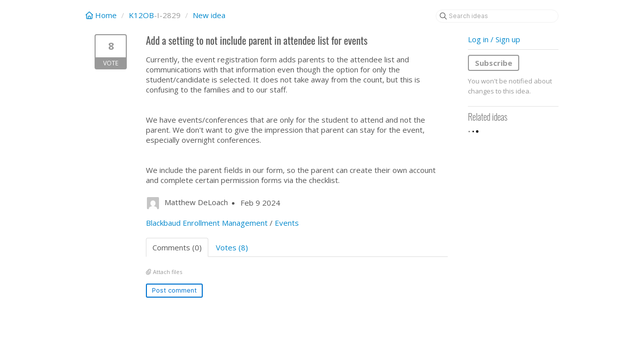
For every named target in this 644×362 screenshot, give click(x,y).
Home (102, 15)
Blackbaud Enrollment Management (207, 223)
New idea (209, 15)
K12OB (141, 15)
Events (287, 223)
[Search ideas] (497, 16)
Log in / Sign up (494, 39)
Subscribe (494, 63)
